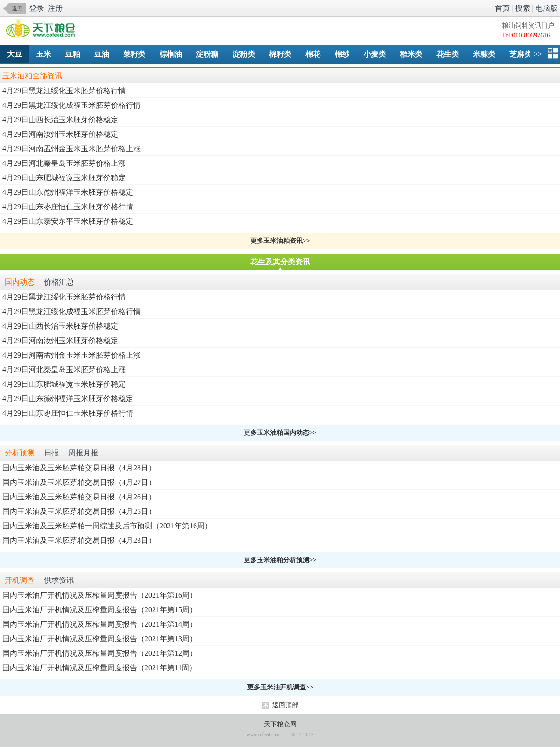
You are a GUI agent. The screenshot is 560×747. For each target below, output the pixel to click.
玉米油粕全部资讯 (32, 76)
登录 (36, 8)
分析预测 (20, 453)
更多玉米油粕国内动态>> (280, 433)
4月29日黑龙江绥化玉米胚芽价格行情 (64, 91)
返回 (17, 8)
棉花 (313, 54)
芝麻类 (521, 54)
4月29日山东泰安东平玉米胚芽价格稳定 (68, 221)
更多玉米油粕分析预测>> (280, 560)
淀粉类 (244, 54)
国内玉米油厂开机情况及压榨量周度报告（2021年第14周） (100, 624)
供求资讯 (59, 580)
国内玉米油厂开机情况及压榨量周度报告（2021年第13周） (100, 639)
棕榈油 (171, 54)
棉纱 (342, 54)
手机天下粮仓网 (43, 29)
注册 (55, 8)
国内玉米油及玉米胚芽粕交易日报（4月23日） (79, 540)
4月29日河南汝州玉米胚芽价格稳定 (60, 134)
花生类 (448, 54)
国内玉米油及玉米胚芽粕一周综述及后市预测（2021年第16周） (107, 526)
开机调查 (20, 580)
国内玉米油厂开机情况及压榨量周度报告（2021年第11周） (99, 668)
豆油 (102, 54)
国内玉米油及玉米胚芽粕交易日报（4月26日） (79, 497)
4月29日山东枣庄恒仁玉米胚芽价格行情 (68, 207)
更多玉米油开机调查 (276, 687)
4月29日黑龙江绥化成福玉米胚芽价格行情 (72, 105)
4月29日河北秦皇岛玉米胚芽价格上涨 (64, 163)
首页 (502, 8)
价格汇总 (59, 282)
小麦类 (375, 54)
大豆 (15, 54)
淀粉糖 (207, 54)
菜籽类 (134, 54)
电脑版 (546, 8)
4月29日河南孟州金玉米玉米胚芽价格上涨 (72, 149)
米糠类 (484, 54)
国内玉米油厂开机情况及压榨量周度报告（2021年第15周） (100, 610)
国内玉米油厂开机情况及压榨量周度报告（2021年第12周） (100, 653)
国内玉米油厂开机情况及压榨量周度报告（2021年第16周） (100, 595)
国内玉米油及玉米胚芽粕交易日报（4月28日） (79, 468)
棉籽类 (280, 54)
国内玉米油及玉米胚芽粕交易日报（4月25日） (79, 511)
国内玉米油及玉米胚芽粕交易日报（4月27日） (79, 482)
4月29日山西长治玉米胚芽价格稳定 (60, 120)
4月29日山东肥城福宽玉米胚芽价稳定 (64, 178)
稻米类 (411, 54)
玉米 (44, 54)
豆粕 (73, 54)
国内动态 (20, 282)
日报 (51, 453)
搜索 (523, 8)
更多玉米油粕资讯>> (280, 241)
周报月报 (83, 453)
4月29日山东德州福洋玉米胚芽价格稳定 (68, 192)
